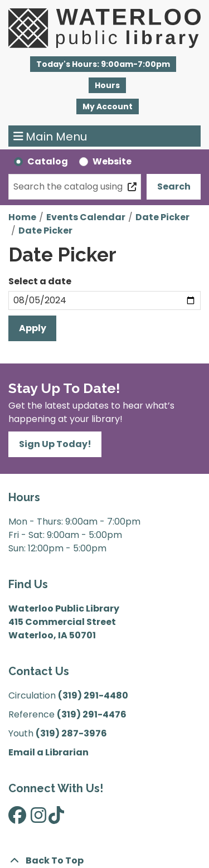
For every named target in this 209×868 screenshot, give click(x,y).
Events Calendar (86, 217)
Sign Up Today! (55, 444)
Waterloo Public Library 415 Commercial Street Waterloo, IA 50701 (64, 622)
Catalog (48, 161)
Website (112, 161)
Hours (107, 85)
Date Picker (162, 217)
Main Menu (50, 136)
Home (22, 217)
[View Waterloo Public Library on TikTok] (56, 819)
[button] (103, 64)
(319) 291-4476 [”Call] (92, 714)
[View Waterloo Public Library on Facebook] (17, 819)
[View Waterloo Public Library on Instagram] (38, 819)
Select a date (40, 281)
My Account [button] (108, 106)
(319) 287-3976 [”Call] (71, 733)
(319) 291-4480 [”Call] (93, 695)
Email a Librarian (48, 752)
